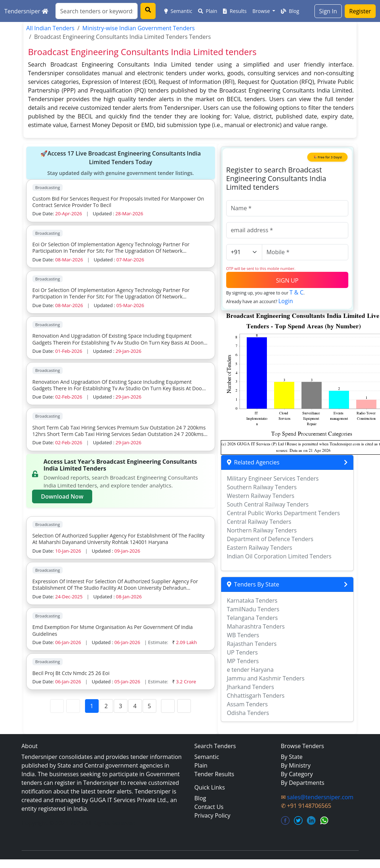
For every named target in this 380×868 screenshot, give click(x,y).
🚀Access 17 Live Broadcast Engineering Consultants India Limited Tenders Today (121, 163)
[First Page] (57, 706)
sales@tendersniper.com (320, 797)
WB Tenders (243, 635)
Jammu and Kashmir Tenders (266, 678)
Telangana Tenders (252, 618)
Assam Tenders (247, 704)
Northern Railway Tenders (262, 530)
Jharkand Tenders (251, 687)
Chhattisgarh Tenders (256, 696)
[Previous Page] (73, 706)
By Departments (303, 783)
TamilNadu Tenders (253, 609)
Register (360, 11)
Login (286, 301)
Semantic (178, 11)
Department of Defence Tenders (270, 539)
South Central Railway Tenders (268, 504)
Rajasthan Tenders (252, 644)
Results (235, 11)
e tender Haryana (250, 670)
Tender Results (214, 774)
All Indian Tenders (50, 28)
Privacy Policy (213, 815)
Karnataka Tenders (252, 601)
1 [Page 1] (92, 706)
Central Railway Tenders (259, 522)
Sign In (328, 11)
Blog (290, 11)
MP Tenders (243, 661)
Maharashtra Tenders (256, 626)
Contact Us (209, 807)
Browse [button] (262, 11)
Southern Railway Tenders (262, 487)
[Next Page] (168, 706)
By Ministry (296, 765)
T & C (297, 292)
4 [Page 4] (135, 706)
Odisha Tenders (248, 713)
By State (292, 757)
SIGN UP (287, 280)
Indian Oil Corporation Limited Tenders (279, 556)
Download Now (62, 496)
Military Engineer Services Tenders (273, 478)
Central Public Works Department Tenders (283, 513)
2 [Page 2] (106, 706)
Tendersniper (26, 11)
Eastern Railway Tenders (260, 548)
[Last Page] (184, 706)
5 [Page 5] (149, 706)
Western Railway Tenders (261, 496)
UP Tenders (242, 652)
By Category (297, 774)
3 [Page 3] (120, 706)
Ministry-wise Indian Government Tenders (139, 28)
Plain (208, 11)
